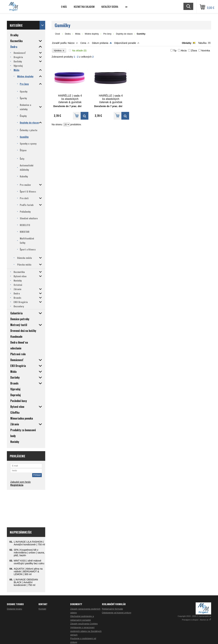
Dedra (68, 34)
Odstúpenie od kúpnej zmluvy (117, 613)
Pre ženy (107, 34)
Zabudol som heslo (20, 482)
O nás (64, 7)
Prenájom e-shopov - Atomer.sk (197, 620)
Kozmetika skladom (84, 7)
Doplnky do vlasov (124, 34)
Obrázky (187, 43)
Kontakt (42, 609)
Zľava (194, 51)
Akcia (184, 51)
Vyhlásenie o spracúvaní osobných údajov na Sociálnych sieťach (86, 631)
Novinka (206, 51)
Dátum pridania (100, 43)
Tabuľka (202, 43)
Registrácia (17, 485)
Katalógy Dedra (110, 7)
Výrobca (59, 50)
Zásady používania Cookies (84, 624)
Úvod (57, 34)
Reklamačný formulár (113, 609)
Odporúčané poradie (125, 43)
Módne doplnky (92, 34)
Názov (71, 43)
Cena (83, 43)
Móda (78, 34)
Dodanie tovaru (14, 609)
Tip (175, 51)
